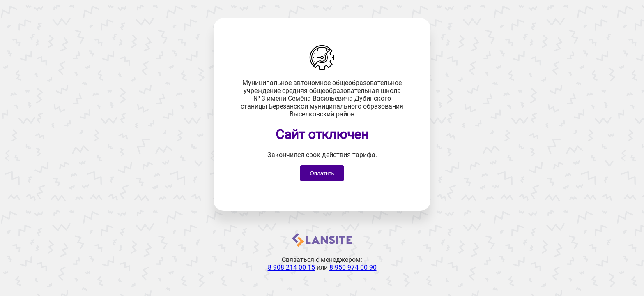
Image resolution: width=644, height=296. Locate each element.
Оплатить (322, 173)
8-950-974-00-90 (353, 267)
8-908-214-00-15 (291, 267)
